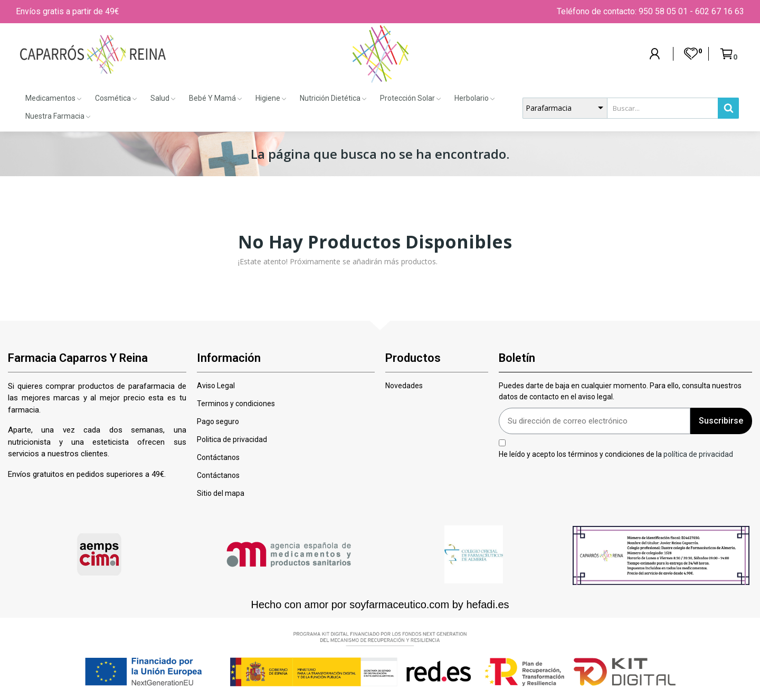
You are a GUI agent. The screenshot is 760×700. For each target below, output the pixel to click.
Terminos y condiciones (236, 404)
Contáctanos (218, 457)
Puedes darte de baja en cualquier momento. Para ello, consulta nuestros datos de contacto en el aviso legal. (620, 391)
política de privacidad (698, 454)
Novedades (404, 386)
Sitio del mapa (221, 493)
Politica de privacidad (232, 439)
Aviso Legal (216, 386)
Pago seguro (218, 421)
